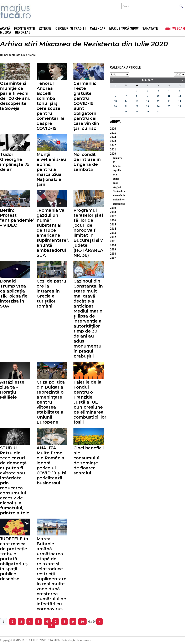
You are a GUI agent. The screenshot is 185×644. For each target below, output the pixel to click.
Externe (45, 28)
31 (158, 111)
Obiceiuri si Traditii (71, 28)
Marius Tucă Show (124, 28)
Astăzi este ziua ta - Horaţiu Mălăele (12, 390)
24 (158, 106)
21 (126, 106)
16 (148, 101)
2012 (113, 237)
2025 (113, 133)
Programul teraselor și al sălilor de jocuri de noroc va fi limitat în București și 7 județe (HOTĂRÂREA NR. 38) (88, 233)
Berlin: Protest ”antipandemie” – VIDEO (15, 218)
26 (180, 106)
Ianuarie (118, 158)
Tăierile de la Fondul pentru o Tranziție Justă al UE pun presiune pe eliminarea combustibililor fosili (89, 402)
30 (148, 111)
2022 (113, 145)
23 (148, 106)
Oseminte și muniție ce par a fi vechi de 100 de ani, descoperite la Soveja (15, 96)
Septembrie (119, 191)
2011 (113, 241)
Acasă (5, 28)
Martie (117, 166)
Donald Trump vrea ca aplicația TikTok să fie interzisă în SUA (14, 294)
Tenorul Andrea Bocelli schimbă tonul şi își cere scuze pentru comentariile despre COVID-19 (51, 106)
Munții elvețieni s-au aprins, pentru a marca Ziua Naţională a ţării (51, 169)
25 (169, 106)
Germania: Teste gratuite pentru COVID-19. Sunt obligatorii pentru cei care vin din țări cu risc (86, 106)
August (117, 187)
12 (180, 96)
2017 (113, 216)
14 (126, 101)
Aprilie (117, 170)
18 (169, 101)
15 (137, 101)
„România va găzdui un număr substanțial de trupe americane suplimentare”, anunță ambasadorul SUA (52, 233)
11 (169, 96)
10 (82, 622)
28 (126, 111)
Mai (115, 175)
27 (115, 111)
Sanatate (150, 28)
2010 (113, 245)
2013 (113, 233)
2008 (113, 254)
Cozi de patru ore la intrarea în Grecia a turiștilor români (51, 294)
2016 (113, 220)
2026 (113, 129)
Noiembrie (119, 200)
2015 (113, 224)
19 (180, 101)
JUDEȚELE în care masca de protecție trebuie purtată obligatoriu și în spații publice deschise (14, 559)
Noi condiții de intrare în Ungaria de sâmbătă (87, 162)
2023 (113, 141)
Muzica (6, 32)
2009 (113, 249)
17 (158, 101)
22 (137, 106)
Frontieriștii (24, 28)
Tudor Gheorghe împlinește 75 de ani (15, 162)
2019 (113, 208)
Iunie (116, 179)
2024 (113, 137)
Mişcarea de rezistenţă (38, 12)
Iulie (116, 183)
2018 (113, 212)
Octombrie (119, 195)
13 (115, 101)
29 (137, 111)
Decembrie (119, 204)
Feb (115, 162)
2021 (113, 149)
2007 (113, 258)
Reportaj (23, 32)
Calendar (98, 28)
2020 (113, 154)
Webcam (179, 28)
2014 (113, 229)
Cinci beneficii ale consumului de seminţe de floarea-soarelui (89, 460)
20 (115, 106)
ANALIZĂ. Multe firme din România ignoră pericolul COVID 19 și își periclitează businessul (51, 465)
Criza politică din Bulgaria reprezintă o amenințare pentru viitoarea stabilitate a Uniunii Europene (51, 402)
